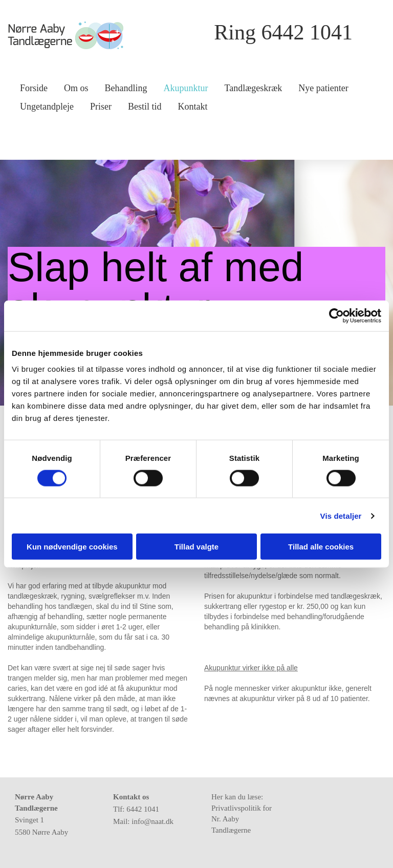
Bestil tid (145, 107)
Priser (101, 107)
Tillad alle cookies (321, 547)
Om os (76, 88)
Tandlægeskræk (254, 88)
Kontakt (192, 107)
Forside (34, 88)
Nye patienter (323, 88)
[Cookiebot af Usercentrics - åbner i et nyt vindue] (336, 315)
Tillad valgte (196, 547)
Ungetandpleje (47, 107)
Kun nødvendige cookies (72, 547)
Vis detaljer (341, 515)
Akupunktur (186, 88)
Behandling (126, 88)
